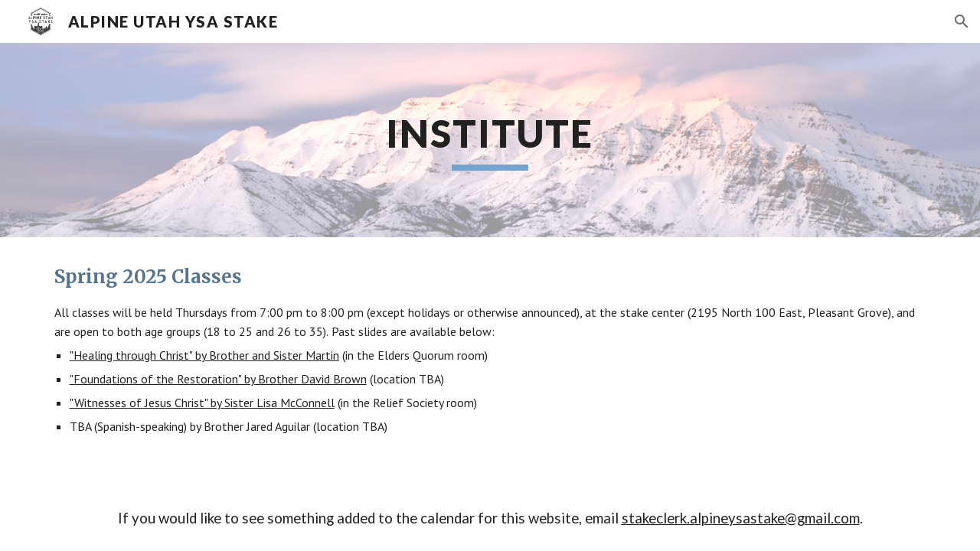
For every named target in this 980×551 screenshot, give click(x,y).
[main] (490, 140)
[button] (962, 21)
